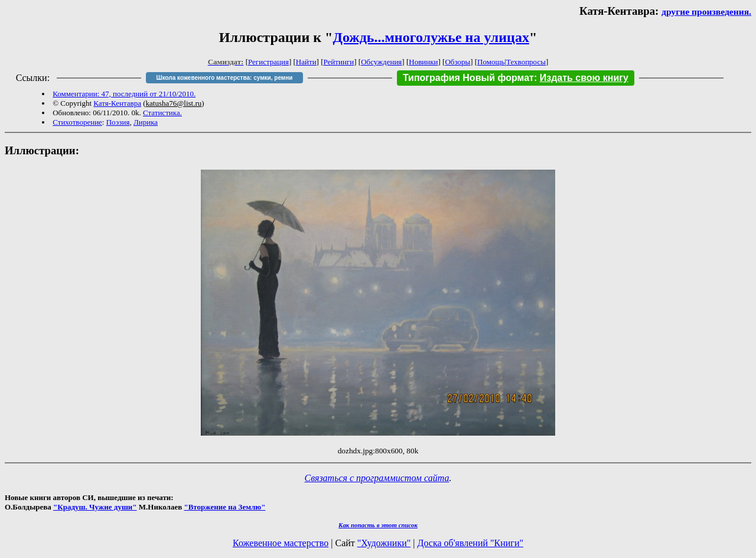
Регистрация (268, 62)
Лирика (146, 122)
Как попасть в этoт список (378, 525)
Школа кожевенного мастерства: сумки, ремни (225, 78)
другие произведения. (706, 12)
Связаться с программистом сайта (377, 478)
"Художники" (384, 543)
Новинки (423, 62)
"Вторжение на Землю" (224, 507)
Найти (306, 62)
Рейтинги (339, 62)
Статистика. (162, 113)
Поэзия (118, 122)
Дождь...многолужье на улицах (431, 37)
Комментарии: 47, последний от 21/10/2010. (124, 94)
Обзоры (457, 62)
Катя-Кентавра (117, 103)
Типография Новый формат (468, 78)
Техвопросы (526, 62)
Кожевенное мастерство (281, 543)
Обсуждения (381, 62)
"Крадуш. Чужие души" (95, 507)
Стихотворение (77, 122)
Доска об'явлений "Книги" (470, 543)
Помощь (491, 62)
